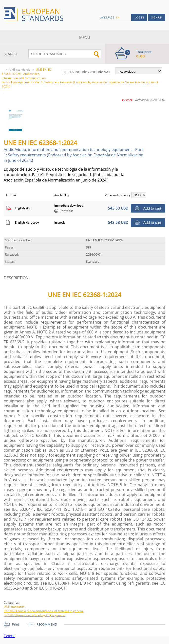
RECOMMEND (47, 624)
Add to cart (152, 208)
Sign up (157, 17)
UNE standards (20, 70)
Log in (139, 17)
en (118, 17)
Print (16, 624)
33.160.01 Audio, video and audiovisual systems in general (44, 611)
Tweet (9, 636)
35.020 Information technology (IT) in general (35, 615)
